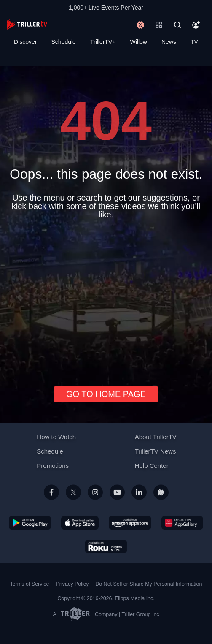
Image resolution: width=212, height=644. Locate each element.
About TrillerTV (156, 437)
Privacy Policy (72, 584)
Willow (139, 42)
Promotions (53, 466)
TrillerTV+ (103, 42)
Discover (25, 42)
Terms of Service (30, 584)
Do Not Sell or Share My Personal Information (149, 584)
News (169, 42)
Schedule (64, 42)
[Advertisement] (106, 299)
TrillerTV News (156, 451)
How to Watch (56, 437)
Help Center (152, 466)
